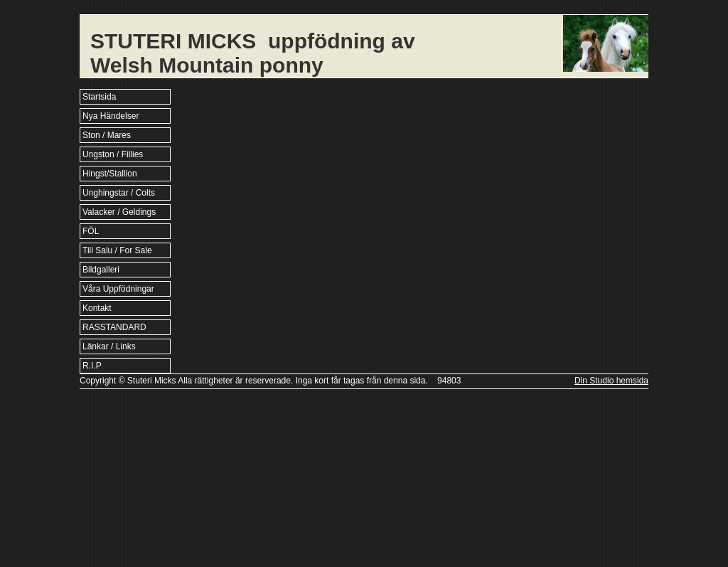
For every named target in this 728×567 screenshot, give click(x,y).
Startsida (99, 97)
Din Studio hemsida (611, 381)
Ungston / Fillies (113, 154)
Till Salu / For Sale (117, 250)
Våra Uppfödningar (118, 289)
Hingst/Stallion (110, 174)
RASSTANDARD (114, 327)
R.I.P (92, 366)
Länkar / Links (109, 346)
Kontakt (97, 308)
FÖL (91, 231)
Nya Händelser (111, 116)
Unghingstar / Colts (119, 193)
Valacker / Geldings (119, 212)
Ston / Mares (107, 135)
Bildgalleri (101, 270)
